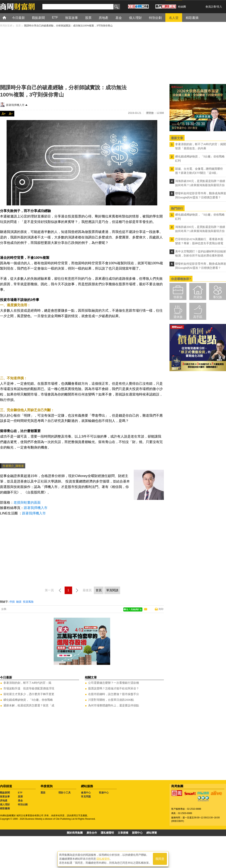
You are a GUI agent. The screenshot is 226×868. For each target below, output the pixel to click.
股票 (20, 797)
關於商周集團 (75, 833)
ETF (20, 793)
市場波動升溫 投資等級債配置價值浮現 (29, 688)
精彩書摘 (5, 808)
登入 (219, 7)
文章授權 (123, 833)
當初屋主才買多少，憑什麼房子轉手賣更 (29, 694)
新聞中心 (137, 833)
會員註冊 (211, 7)
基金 (20, 801)
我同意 (160, 859)
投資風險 (28, 602)
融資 (19, 602)
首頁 (8, 17)
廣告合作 (92, 833)
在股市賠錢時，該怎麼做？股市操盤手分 (114, 694)
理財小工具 (65, 793)
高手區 (198, 317)
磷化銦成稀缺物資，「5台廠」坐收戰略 (28, 700)
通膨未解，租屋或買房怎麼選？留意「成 (29, 705)
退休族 (178, 317)
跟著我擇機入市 (15, 105)
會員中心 (86, 793)
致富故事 (5, 797)
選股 (43, 793)
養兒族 (218, 297)
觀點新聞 (5, 793)
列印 (161, 609)
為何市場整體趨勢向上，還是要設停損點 (114, 705)
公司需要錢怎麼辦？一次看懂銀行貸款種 (114, 683)
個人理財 (5, 804)
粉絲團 (182, 7)
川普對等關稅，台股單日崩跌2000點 (111, 700)
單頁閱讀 (112, 590)
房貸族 (198, 297)
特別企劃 (23, 804)
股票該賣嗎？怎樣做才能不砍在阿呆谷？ (114, 688)
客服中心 (104, 793)
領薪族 (178, 297)
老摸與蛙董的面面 (27, 503)
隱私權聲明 (107, 833)
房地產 (4, 801)
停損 (12, 602)
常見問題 (86, 797)
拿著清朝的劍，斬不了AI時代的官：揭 (27, 683)
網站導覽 (152, 833)
